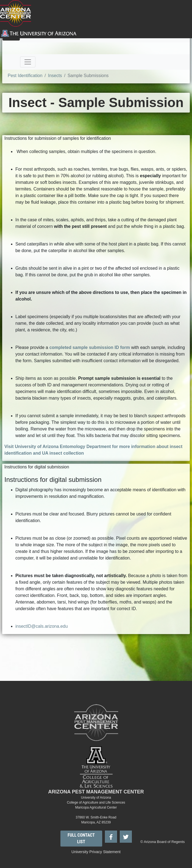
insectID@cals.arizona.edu (42, 626)
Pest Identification (25, 76)
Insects (55, 76)
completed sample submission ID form (90, 347)
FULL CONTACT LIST (81, 838)
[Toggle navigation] (28, 62)
